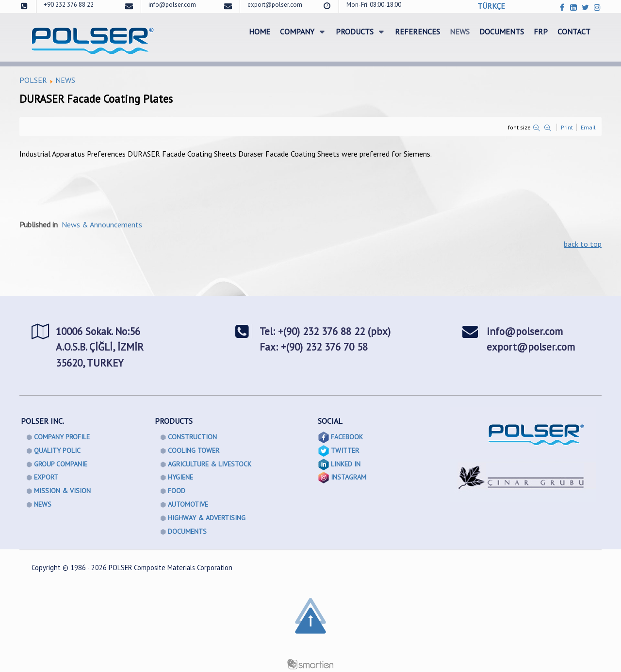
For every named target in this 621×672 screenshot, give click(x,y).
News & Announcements (102, 224)
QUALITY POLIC (57, 450)
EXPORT (46, 477)
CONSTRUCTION (192, 437)
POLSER (33, 80)
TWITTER (345, 450)
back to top (583, 244)
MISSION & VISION (62, 491)
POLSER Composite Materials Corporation (171, 568)
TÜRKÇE (491, 6)
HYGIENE (180, 477)
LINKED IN (346, 464)
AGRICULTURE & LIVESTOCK (210, 464)
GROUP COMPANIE (61, 464)
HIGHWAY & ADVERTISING (207, 518)
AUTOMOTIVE (188, 504)
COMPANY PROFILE (62, 437)
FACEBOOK (347, 437)
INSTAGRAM (349, 477)
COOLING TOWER (194, 450)
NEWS (65, 80)
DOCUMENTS (187, 531)
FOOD (177, 491)
